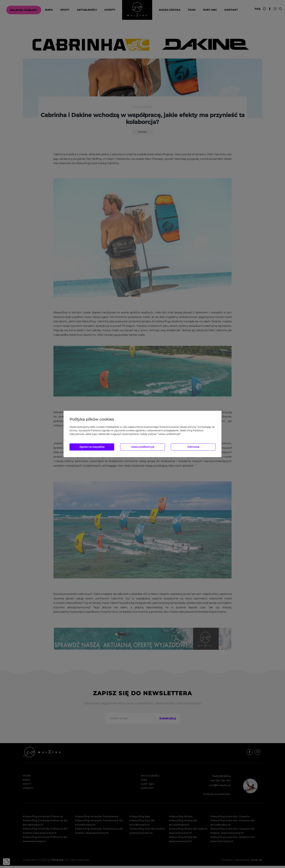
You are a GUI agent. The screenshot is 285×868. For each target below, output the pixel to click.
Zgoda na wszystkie (92, 447)
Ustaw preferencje (142, 447)
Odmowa (193, 447)
